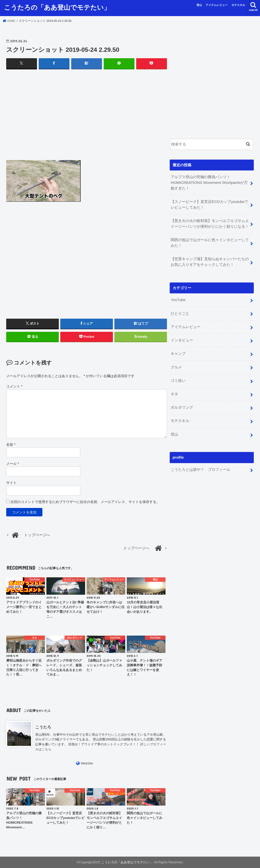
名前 (11, 444)
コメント (14, 386)
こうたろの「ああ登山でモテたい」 (57, 7)
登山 (199, 5)
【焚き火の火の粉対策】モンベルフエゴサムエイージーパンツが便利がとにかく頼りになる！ (210, 222)
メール (13, 463)
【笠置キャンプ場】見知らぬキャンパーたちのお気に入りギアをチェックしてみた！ (210, 260)
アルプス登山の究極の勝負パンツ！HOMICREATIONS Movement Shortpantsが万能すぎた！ (208, 182)
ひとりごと (180, 310)
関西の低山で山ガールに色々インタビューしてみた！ (210, 241)
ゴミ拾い (178, 376)
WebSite (87, 763)
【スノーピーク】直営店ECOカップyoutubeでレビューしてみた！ (209, 204)
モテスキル (238, 5)
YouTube (178, 297)
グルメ (176, 363)
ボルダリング (182, 402)
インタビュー (182, 336)
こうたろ (43, 727)
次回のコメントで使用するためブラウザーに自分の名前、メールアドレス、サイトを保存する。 (85, 502)
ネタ (174, 389)
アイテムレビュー (217, 5)
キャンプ (178, 350)
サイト (11, 482)
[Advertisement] (87, 119)
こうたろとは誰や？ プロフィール (200, 463)
